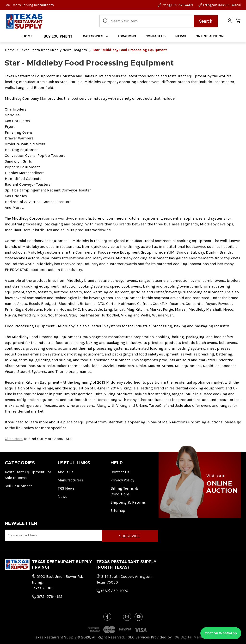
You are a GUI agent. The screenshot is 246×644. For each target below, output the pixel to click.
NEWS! (181, 36)
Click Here (14, 439)
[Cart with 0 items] (238, 21)
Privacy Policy (122, 480)
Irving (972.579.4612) (175, 5)
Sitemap (118, 510)
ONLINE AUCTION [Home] (210, 36)
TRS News (66, 488)
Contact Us (120, 472)
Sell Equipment (18, 486)
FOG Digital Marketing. (192, 636)
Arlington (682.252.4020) (220, 5)
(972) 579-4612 (47, 596)
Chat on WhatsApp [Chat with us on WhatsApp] (221, 633)
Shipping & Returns (128, 502)
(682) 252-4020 (112, 590)
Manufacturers (70, 480)
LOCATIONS (127, 36)
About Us (66, 472)
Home (28, 36)
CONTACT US (156, 36)
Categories (96, 36)
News (62, 496)
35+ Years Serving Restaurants (30, 5)
